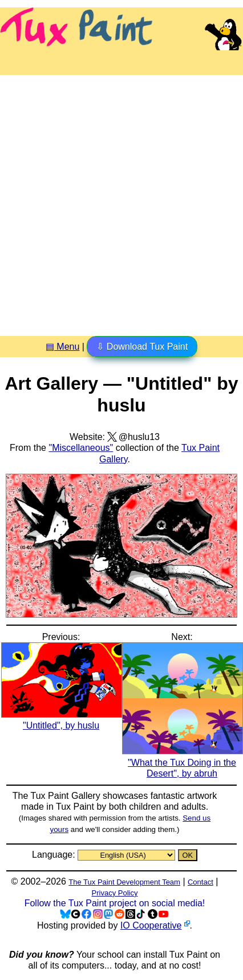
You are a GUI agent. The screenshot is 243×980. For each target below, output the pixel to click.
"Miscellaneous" (81, 448)
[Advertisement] (121, 201)
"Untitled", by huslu (62, 720)
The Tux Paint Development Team (124, 882)
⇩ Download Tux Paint (142, 347)
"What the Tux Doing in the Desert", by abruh (183, 762)
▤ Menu (62, 347)
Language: (55, 855)
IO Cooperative (151, 925)
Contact (201, 882)
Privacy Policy (115, 893)
